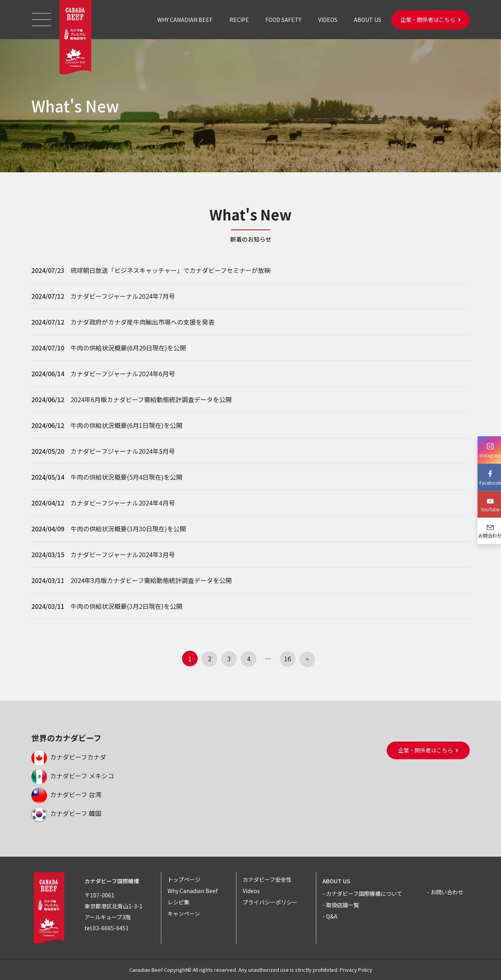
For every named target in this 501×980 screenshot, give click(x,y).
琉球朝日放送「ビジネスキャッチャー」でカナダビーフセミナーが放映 (170, 270)
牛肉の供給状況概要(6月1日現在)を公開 (126, 425)
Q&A (332, 916)
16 (288, 659)
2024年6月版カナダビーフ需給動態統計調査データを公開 (151, 399)
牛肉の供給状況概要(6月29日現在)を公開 (128, 348)
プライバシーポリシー (270, 902)
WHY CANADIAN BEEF (185, 20)
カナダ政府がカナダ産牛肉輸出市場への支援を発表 (142, 322)
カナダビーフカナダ (69, 757)
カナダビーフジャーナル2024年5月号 (123, 451)
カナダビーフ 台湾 (66, 794)
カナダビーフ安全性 (267, 879)
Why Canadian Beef (193, 891)
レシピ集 (178, 902)
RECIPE (239, 20)
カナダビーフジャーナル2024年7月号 (123, 296)
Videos (251, 891)
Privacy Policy (356, 970)
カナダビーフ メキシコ (73, 776)
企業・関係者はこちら (431, 20)
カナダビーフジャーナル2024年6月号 (123, 374)
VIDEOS (328, 20)
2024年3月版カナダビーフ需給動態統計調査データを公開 (151, 580)
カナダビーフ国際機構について (364, 893)
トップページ (184, 879)
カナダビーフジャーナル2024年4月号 (123, 503)
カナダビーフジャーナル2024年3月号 (123, 554)
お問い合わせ (447, 892)
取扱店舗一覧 (342, 905)
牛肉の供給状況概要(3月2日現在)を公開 (126, 606)
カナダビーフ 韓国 (66, 813)
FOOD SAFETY (283, 20)
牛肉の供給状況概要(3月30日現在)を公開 (128, 529)
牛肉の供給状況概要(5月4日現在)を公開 (126, 477)
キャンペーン (184, 913)
